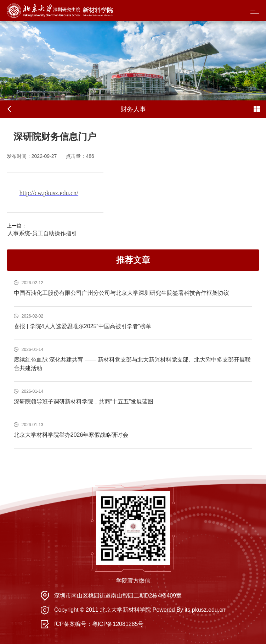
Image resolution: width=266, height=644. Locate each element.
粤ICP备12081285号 (118, 624)
